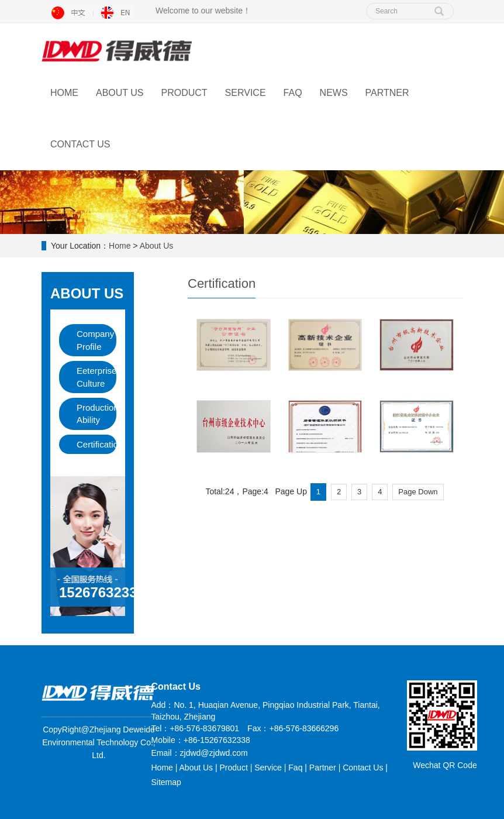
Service (246, 93)
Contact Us (80, 144)
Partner (387, 93)
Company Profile (95, 340)
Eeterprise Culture (96, 377)
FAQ (293, 93)
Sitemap (166, 782)
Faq (295, 768)
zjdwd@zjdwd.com (214, 753)
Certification (96, 444)
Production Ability (96, 414)
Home (64, 93)
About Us (120, 93)
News (334, 93)
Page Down (418, 492)
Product (184, 93)
